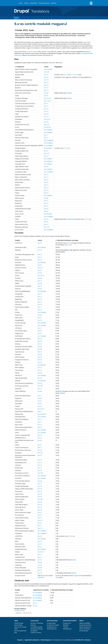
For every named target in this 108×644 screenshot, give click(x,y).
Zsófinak (69, 93)
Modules (66, 625)
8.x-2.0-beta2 (42, 312)
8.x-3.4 (40, 398)
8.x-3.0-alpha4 (37, 593)
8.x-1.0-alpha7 (37, 600)
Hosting (33, 625)
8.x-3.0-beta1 (48, 148)
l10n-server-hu (27, 613)
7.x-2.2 (71, 536)
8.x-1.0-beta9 (42, 323)
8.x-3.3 (40, 404)
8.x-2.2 (40, 243)
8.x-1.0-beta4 (42, 430)
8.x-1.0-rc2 (47, 98)
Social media (18, 625)
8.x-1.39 (40, 386)
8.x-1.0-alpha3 (49, 216)
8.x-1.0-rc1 (47, 119)
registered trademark (32, 640)
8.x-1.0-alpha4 (49, 140)
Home (16, 18)
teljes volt (68, 245)
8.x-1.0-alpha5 (42, 533)
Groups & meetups (37, 629)
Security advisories (20, 631)
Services (33, 623)
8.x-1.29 (47, 72)
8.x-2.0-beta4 (42, 291)
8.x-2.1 (40, 445)
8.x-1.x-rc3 (47, 101)
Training (39, 623)
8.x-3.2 (40, 354)
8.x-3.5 (40, 289)
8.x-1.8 (46, 80)
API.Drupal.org (52, 629)
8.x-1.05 (40, 499)
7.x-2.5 (66, 148)
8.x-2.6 (40, 440)
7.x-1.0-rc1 (74, 75)
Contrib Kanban (32, 52)
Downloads (34, 3)
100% (53, 46)
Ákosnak (69, 98)
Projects (26, 3)
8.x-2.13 (47, 124)
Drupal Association (85, 625)
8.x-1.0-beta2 (48, 69)
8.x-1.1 (46, 90)
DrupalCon (34, 631)
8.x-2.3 (46, 209)
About (81, 621)
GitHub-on (41, 577)
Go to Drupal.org (16, 3)
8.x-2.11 (40, 341)
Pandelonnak (71, 219)
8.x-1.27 (40, 453)
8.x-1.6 (40, 463)
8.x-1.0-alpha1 (49, 172)
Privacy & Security (44, 3)
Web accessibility (85, 623)
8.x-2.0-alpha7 (49, 146)
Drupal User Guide (53, 625)
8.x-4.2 (40, 373)
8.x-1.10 (47, 227)
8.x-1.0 (46, 114)
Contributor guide (36, 627)
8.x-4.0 (46, 198)
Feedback (54, 3)
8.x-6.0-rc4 (47, 127)
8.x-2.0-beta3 (42, 414)
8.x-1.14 (40, 268)
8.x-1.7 (46, 88)
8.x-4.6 (40, 391)
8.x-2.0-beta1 (48, 214)
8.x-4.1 (40, 401)
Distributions (67, 629)
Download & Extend (70, 621)
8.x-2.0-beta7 (48, 132)
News (21, 3)
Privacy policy (84, 631)
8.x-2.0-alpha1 (49, 143)
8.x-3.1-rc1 (41, 552)
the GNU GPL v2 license (83, 640)
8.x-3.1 (46, 96)
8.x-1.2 (46, 75)
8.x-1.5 (46, 109)
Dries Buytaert (46, 640)
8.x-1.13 (47, 153)
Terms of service (85, 629)
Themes (66, 627)
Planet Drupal (19, 623)
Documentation (52, 621)
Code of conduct (36, 633)
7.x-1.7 (87, 219)
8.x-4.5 (40, 283)
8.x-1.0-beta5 (42, 375)
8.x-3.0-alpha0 (37, 595)
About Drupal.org (85, 627)
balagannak (77, 576)
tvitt (57, 577)
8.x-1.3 (46, 82)
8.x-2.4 (40, 481)
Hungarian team (20, 610)
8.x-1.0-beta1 (48, 159)
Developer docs (52, 627)
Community (35, 621)
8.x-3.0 (46, 93)
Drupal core (67, 623)
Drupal (20, 640)
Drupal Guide (51, 623)
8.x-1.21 (40, 520)
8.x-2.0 (40, 278)
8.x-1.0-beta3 (48, 130)
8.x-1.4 (46, 77)
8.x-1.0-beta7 (42, 476)
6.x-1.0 (66, 75)
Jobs (16, 633)
